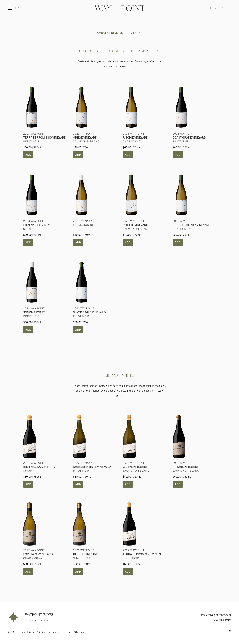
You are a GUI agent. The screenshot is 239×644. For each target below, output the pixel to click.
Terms (21, 632)
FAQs (75, 632)
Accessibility (64, 632)
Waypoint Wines (119, 8)
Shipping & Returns (46, 632)
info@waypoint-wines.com (216, 615)
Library (136, 32)
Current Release (110, 32)
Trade (83, 632)
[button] (15, 8)
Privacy (31, 632)
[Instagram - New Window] (230, 631)
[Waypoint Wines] (13, 617)
